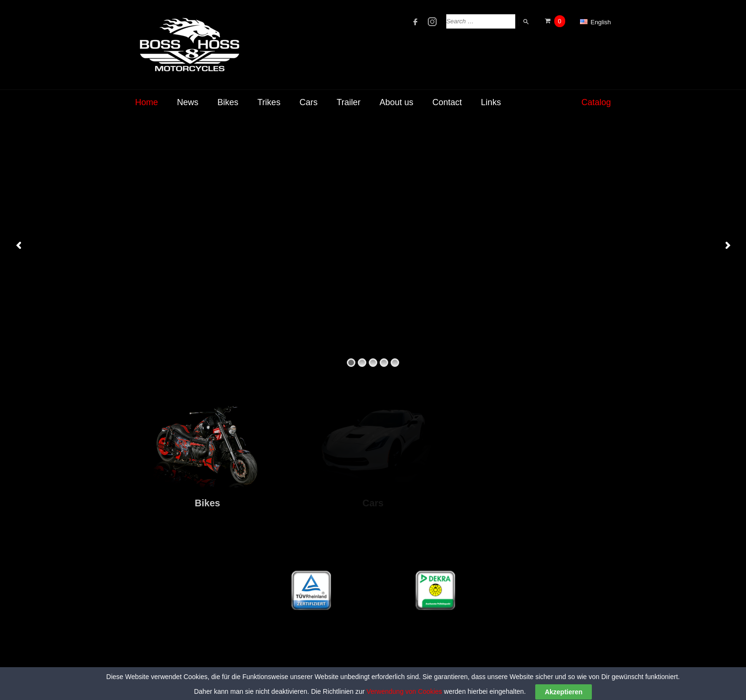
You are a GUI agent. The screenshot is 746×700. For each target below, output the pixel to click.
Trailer (348, 102)
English (595, 22)
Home (147, 102)
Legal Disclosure (557, 685)
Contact (447, 102)
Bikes (228, 102)
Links (491, 102)
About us (397, 102)
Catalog (596, 102)
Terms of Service (499, 685)
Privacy (601, 685)
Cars (308, 102)
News (188, 102)
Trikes (269, 102)
